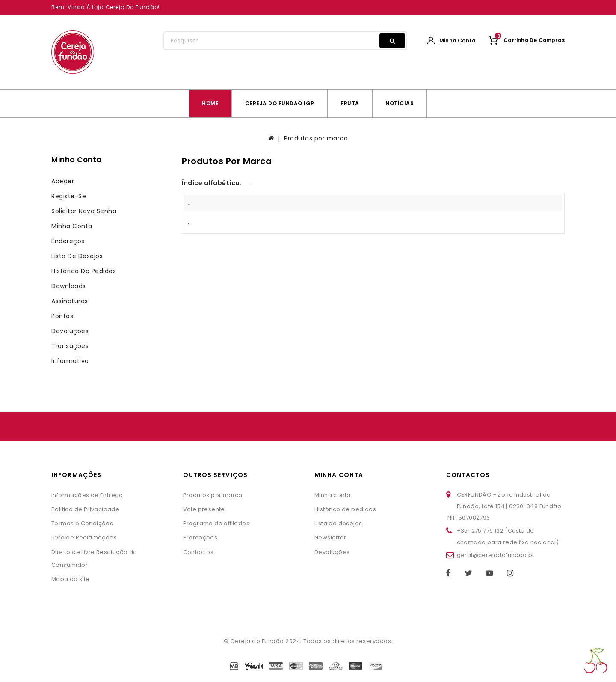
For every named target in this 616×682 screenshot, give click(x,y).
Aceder (63, 181)
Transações (70, 346)
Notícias (400, 103)
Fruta (350, 103)
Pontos (62, 316)
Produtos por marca (316, 138)
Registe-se (69, 196)
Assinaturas (70, 301)
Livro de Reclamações (84, 538)
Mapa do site (71, 579)
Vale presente (204, 509)
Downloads (69, 286)
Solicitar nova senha (84, 211)
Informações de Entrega (87, 495)
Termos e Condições (82, 523)
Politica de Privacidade (85, 509)
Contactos (198, 552)
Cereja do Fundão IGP (280, 103)
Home (210, 103)
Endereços (68, 241)
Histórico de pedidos (84, 271)
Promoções (200, 538)
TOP (596, 661)
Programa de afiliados (216, 523)
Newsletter (330, 538)
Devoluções (70, 331)
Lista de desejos (77, 256)
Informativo (70, 361)
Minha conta (72, 226)
